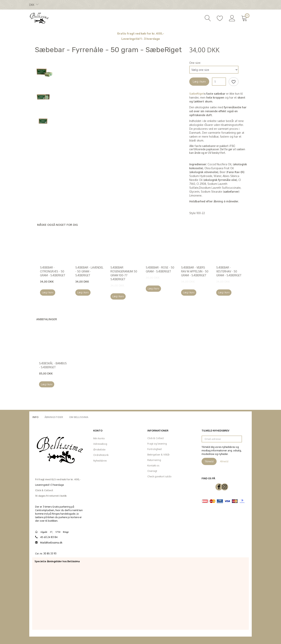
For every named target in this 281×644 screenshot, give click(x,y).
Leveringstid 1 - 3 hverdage (141, 39)
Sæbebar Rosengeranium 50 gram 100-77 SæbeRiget (124, 273)
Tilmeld (209, 461)
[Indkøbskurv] (245, 18)
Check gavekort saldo (159, 476)
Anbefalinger (47, 319)
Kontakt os (153, 465)
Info (35, 417)
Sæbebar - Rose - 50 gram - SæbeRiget (160, 269)
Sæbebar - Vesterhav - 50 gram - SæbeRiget (229, 271)
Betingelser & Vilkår (159, 455)
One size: (195, 63)
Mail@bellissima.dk (51, 543)
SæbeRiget (197, 94)
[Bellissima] (39, 18)
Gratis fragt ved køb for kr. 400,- (141, 34)
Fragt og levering (157, 444)
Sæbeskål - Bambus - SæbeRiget (53, 365)
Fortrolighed (154, 449)
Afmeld (224, 461)
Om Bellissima (79, 417)
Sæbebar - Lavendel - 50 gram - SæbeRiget (89, 271)
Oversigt (152, 471)
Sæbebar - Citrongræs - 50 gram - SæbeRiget (53, 271)
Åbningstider (54, 417)
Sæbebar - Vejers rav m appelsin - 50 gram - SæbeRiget (195, 271)
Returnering (154, 460)
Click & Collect (156, 438)
